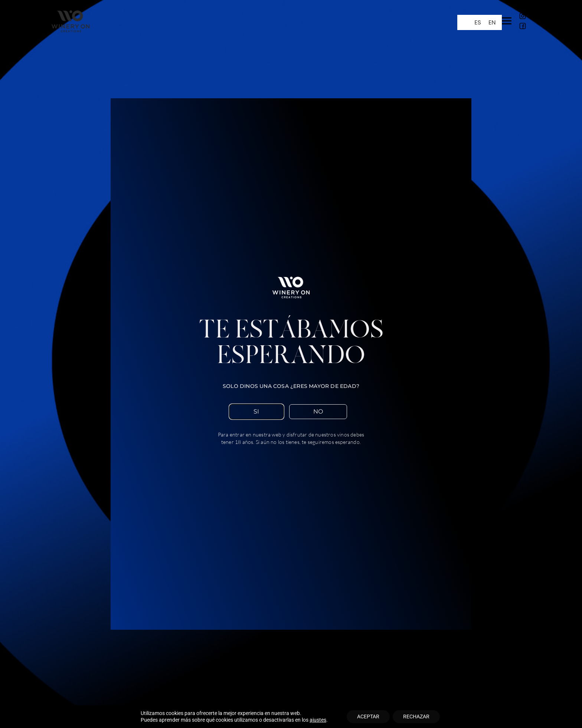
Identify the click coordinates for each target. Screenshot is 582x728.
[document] (291, 364)
